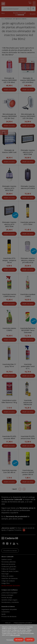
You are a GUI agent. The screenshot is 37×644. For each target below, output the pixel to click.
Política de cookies (15, 635)
